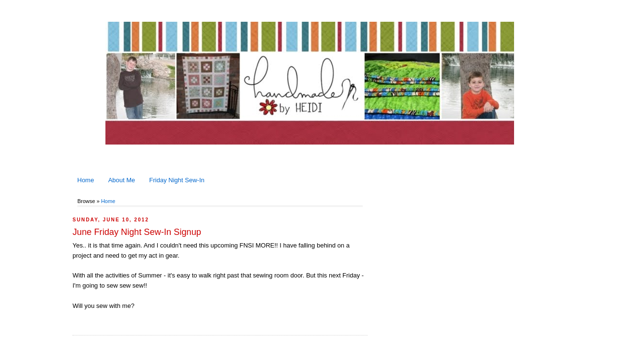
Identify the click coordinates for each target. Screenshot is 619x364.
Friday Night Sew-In (177, 180)
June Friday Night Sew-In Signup (137, 232)
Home (86, 180)
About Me (122, 180)
